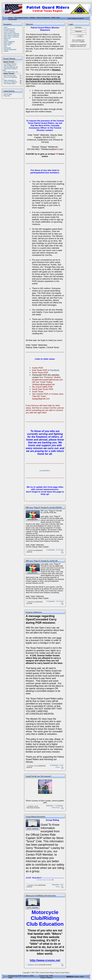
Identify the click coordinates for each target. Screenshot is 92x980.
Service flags (8, 94)
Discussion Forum (21, 18)
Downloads (13, 19)
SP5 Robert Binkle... (10, 84)
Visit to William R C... (10, 66)
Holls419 (30, 550)
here (84, 46)
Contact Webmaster (10, 50)
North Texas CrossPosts (11, 35)
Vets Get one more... (10, 76)
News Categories (43, 18)
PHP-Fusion (23, 976)
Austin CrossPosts (10, 32)
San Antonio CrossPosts (11, 34)
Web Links (56, 18)
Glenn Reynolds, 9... (10, 80)
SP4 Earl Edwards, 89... (11, 67)
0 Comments (51, 550)
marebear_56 (32, 766)
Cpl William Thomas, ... (11, 64)
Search (6, 51)
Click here (75, 42)
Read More (50, 806)
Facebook (55, 370)
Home (11, 18)
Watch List (7, 38)
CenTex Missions (9, 31)
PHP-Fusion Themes (47, 977)
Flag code (7, 96)
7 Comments (59, 806)
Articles (33, 18)
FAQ (5, 46)
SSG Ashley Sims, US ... (12, 72)
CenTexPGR (44, 471)
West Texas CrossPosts (11, 37)
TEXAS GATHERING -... (11, 82)
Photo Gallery (8, 43)
